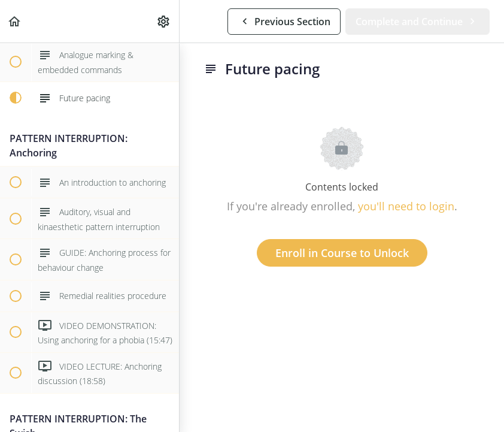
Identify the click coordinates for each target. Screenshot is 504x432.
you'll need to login (406, 206)
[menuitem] (164, 21)
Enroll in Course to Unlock (342, 253)
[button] (15, 21)
